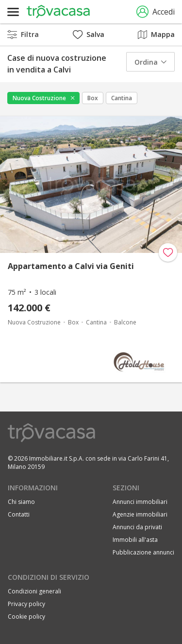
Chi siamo (21, 502)
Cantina (122, 98)
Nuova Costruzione (39, 98)
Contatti (19, 514)
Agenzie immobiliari (140, 514)
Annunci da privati (137, 527)
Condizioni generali (34, 591)
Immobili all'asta (135, 540)
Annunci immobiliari (140, 502)
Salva (89, 34)
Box (93, 98)
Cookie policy (26, 617)
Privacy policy (26, 604)
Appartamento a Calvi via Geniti (71, 266)
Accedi (156, 12)
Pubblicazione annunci (143, 552)
